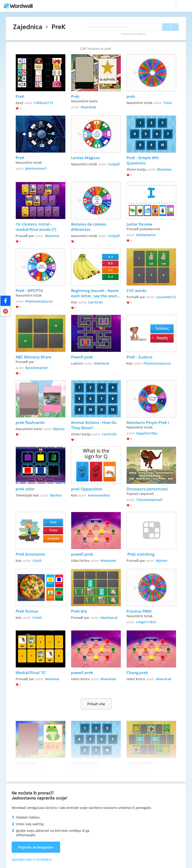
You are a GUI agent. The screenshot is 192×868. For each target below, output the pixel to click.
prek (131, 96)
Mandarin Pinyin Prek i (148, 422)
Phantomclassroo (39, 301)
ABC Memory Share (33, 357)
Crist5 (37, 561)
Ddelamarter (146, 235)
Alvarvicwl (88, 107)
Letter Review (139, 224)
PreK (59, 27)
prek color (25, 489)
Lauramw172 (166, 297)
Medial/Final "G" (31, 673)
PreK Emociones (30, 554)
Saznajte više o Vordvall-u (32, 859)
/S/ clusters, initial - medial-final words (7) (36, 227)
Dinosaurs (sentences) (147, 489)
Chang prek (137, 673)
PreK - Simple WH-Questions (143, 160)
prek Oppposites (87, 489)
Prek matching (140, 554)
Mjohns (59, 429)
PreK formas (27, 611)
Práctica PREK (139, 611)
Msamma (164, 169)
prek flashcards (30, 422)
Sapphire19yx (147, 433)
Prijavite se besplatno (36, 847)
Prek (75, 96)
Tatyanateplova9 (149, 500)
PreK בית (79, 611)
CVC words (136, 291)
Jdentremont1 (36, 168)
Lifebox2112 (44, 103)
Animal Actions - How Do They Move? (94, 425)
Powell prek (82, 357)
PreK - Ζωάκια (139, 357)
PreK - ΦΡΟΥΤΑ (29, 291)
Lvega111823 (146, 622)
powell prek (82, 554)
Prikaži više (96, 704)
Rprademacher (37, 368)
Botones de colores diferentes (89, 227)
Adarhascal (109, 618)
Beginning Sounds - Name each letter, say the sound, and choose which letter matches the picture (96, 293)
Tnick (167, 103)
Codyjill (114, 164)
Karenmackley (99, 495)
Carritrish (95, 302)
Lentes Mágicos (85, 158)
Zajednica (28, 27)
